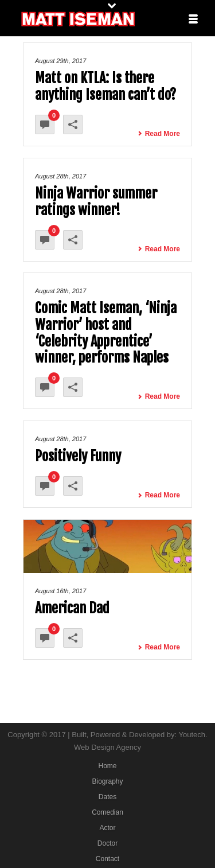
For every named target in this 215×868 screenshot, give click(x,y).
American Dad (72, 608)
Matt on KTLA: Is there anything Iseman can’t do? (105, 86)
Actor (107, 828)
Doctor (107, 843)
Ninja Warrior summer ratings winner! (96, 202)
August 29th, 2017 (60, 61)
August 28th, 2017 (60, 176)
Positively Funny (78, 456)
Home (107, 766)
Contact (107, 859)
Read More (159, 134)
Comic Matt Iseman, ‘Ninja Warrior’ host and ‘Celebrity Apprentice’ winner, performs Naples (106, 333)
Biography (107, 781)
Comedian (107, 812)
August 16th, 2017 (60, 591)
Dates (107, 797)
